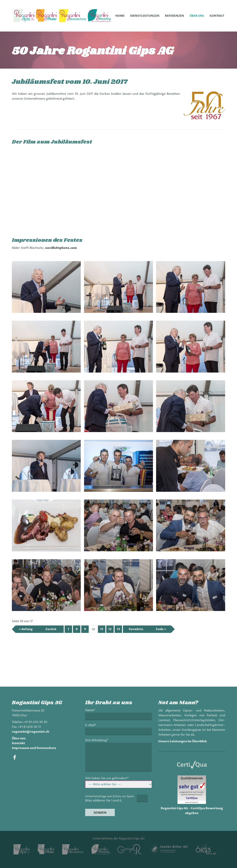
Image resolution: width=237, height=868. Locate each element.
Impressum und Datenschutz (34, 748)
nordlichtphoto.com (61, 248)
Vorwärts (136, 629)
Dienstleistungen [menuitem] (145, 16)
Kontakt (18, 743)
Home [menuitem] (120, 16)
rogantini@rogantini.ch (31, 732)
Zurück (51, 629)
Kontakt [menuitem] (217, 16)
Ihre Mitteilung (97, 740)
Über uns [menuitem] (197, 16)
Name (91, 710)
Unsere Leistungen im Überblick (183, 741)
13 (118, 629)
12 (110, 629)
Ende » (161, 629)
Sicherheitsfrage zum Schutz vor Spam (110, 796)
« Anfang (26, 629)
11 (102, 629)
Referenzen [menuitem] (175, 16)
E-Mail (92, 725)
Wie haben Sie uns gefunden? (107, 778)
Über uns (19, 738)
